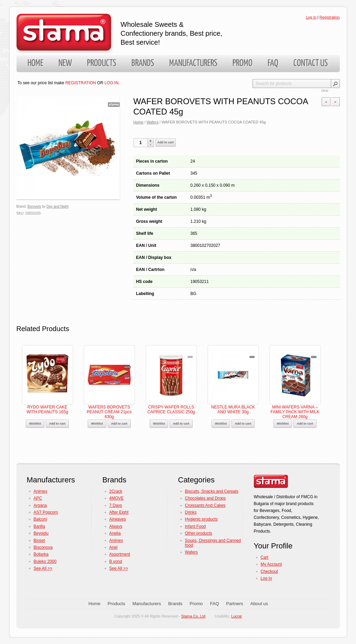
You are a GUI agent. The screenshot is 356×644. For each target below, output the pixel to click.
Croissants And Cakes (205, 505)
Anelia (115, 533)
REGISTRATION (81, 83)
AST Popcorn (46, 512)
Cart (265, 557)
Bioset (39, 541)
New (65, 63)
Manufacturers (193, 63)
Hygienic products (201, 519)
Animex (41, 491)
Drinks (191, 512)
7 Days (116, 505)
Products (102, 63)
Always (116, 526)
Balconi (40, 519)
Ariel (114, 547)
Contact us (311, 63)
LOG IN (112, 83)
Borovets (34, 206)
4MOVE (117, 498)
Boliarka (41, 554)
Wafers (153, 122)
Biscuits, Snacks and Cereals (212, 491)
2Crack (116, 491)
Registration (330, 17)
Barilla (39, 526)
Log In (311, 17)
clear (325, 91)
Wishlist (35, 424)
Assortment (120, 554)
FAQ (273, 63)
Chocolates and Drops (206, 498)
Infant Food (196, 526)
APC (38, 498)
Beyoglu (41, 533)
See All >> (43, 568)
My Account (271, 564)
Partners (235, 604)
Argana (40, 505)
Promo (242, 63)
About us (259, 604)
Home (35, 63)
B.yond (116, 561)
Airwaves (118, 519)
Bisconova (43, 547)
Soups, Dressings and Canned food (213, 543)
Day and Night (57, 206)
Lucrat (236, 616)
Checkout (269, 571)
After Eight (119, 512)
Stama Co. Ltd (193, 616)
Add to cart (166, 142)
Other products (199, 533)
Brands (143, 63)
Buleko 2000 (45, 561)
